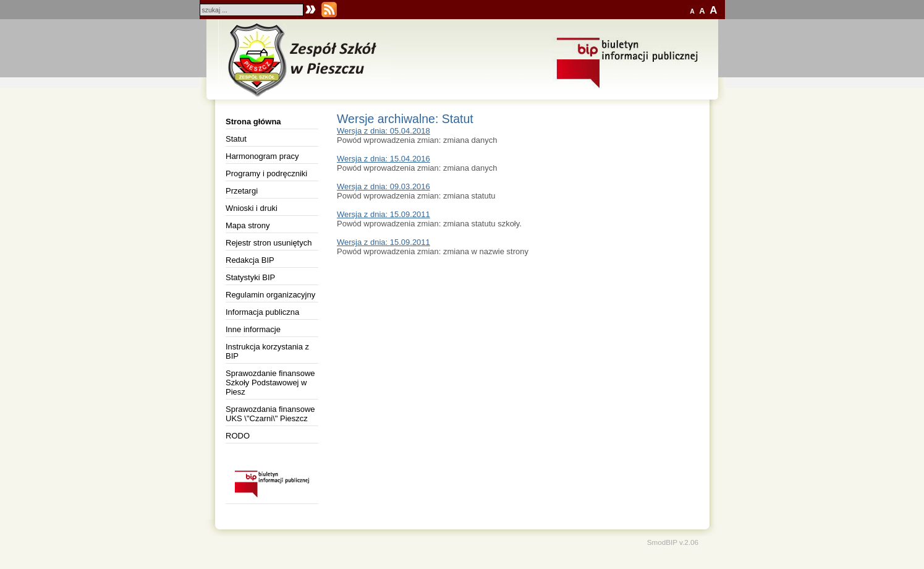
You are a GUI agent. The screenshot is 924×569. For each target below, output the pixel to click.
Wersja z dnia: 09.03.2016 (384, 186)
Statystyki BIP (250, 277)
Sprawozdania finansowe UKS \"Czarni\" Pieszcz (270, 414)
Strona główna (253, 122)
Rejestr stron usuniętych (269, 243)
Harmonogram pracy (262, 156)
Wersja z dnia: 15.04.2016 (384, 159)
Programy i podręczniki (266, 173)
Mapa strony (248, 225)
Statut (236, 139)
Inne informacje (253, 329)
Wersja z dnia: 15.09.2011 (384, 214)
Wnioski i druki (252, 208)
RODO (238, 436)
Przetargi (242, 191)
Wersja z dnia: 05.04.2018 (384, 131)
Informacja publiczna (262, 312)
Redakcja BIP (250, 260)
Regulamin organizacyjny (270, 295)
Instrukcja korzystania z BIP (267, 351)
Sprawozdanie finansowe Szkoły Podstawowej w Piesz (270, 383)
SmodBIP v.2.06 (673, 542)
